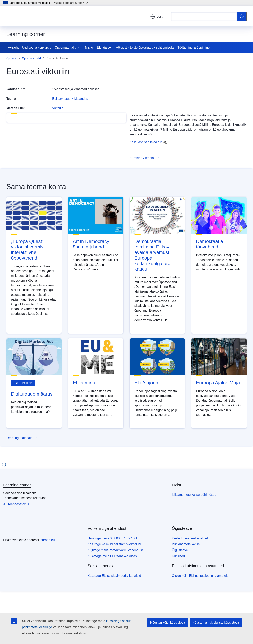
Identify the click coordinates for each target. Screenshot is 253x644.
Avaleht (13, 48)
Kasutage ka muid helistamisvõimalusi (114, 566)
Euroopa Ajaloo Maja (218, 405)
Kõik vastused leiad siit (146, 142)
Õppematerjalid (66, 48)
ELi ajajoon (105, 48)
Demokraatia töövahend (210, 266)
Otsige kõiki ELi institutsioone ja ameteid (200, 597)
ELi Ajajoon (146, 405)
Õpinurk (11, 58)
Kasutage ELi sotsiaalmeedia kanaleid (114, 597)
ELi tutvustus (61, 99)
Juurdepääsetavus (16, 526)
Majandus (81, 99)
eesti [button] (157, 17)
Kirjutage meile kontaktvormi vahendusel (116, 572)
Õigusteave (180, 572)
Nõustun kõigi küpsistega (168, 623)
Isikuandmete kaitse (186, 566)
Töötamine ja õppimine (194, 48)
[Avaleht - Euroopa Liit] (25, 16)
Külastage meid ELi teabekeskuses (112, 578)
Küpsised (178, 578)
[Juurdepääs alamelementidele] (80, 48)
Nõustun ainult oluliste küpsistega (216, 623)
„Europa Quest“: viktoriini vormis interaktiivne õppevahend (28, 271)
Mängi (89, 48)
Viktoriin (58, 108)
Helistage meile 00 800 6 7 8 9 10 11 (113, 560)
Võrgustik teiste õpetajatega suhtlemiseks (145, 48)
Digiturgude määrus (32, 416)
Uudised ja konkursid (37, 48)
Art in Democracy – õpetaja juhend (93, 266)
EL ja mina (84, 405)
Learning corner (17, 507)
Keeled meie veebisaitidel (190, 560)
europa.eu (48, 562)
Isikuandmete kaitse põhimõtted (194, 516)
